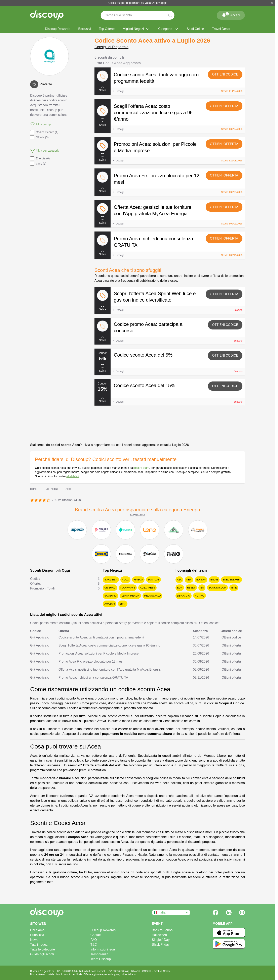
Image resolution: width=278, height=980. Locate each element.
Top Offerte (107, 29)
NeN (189, 580)
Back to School (163, 930)
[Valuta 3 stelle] (40, 500)
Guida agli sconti (42, 954)
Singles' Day (161, 940)
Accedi (231, 14)
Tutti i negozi (39, 945)
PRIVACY (135, 971)
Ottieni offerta (224, 106)
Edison (201, 580)
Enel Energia (232, 580)
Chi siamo (37, 930)
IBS (202, 588)
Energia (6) (40, 158)
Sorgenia (111, 580)
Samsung (110, 596)
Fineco (138, 580)
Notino (200, 596)
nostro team (142, 468)
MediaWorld (152, 596)
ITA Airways (128, 588)
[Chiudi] (272, 3)
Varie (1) (38, 164)
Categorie (168, 29)
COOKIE (147, 971)
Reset (191, 588)
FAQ (94, 940)
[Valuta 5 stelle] (48, 500)
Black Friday (161, 945)
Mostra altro (137, 515)
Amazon (109, 604)
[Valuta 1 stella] (32, 500)
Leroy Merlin (130, 596)
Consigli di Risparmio (111, 47)
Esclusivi (84, 29)
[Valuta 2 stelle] (36, 500)
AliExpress (147, 588)
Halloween (159, 935)
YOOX (126, 580)
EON (180, 588)
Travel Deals (221, 29)
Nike (234, 588)
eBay (123, 604)
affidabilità (73, 476)
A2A (179, 580)
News (34, 940)
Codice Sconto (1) (44, 132)
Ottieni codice (225, 74)
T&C (94, 945)
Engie (214, 580)
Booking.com (217, 588)
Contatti (96, 935)
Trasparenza (99, 954)
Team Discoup (101, 959)
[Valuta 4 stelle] (44, 500)
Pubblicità (37, 935)
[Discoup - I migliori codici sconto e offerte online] (47, 15)
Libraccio (184, 596)
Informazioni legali (103, 949)
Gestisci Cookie (162, 971)
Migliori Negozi (136, 29)
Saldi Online (195, 29)
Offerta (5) (39, 137)
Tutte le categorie (43, 949)
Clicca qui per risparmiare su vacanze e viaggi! (137, 3)
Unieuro (110, 588)
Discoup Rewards (58, 29)
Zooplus (153, 580)
